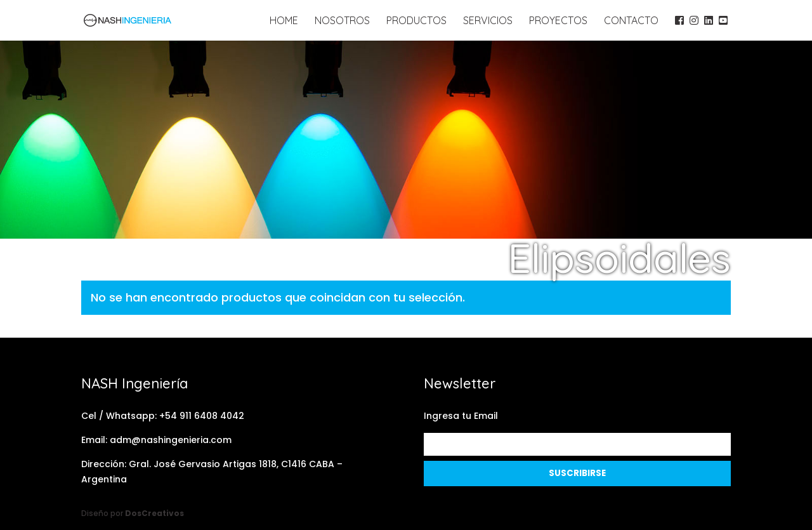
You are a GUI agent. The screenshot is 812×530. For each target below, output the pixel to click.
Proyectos (558, 21)
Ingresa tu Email (461, 416)
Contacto (631, 21)
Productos (416, 21)
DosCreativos (154, 513)
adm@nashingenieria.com (171, 440)
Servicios (488, 21)
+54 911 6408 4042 (202, 416)
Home (284, 21)
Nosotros (342, 21)
